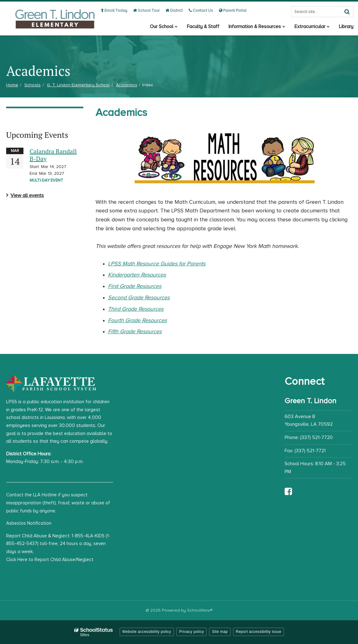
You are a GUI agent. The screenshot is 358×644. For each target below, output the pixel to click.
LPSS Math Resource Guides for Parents (157, 264)
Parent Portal (233, 10)
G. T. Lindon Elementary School (78, 85)
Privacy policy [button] (191, 632)
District (174, 10)
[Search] (347, 12)
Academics (127, 85)
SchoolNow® (200, 610)
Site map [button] (220, 632)
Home (12, 85)
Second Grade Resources (139, 297)
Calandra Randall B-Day (53, 155)
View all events (27, 195)
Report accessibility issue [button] (259, 632)
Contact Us (201, 10)
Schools (33, 85)
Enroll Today (114, 10)
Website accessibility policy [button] (147, 632)
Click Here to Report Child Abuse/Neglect (50, 560)
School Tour (146, 10)
